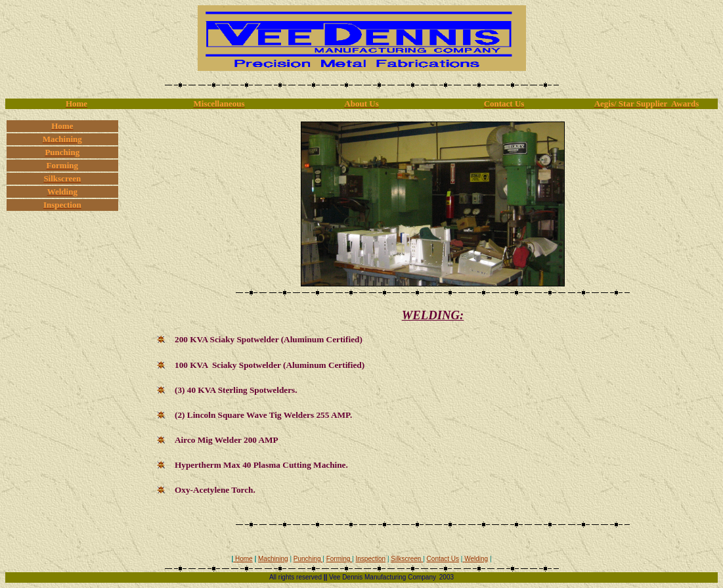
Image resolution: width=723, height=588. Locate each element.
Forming (339, 559)
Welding (476, 559)
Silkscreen (407, 559)
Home (243, 559)
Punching (308, 559)
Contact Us (443, 559)
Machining (273, 559)
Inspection (371, 559)
